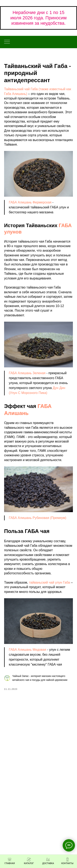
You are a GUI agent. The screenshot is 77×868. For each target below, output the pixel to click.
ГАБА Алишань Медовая (28, 650)
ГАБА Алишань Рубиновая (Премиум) (38, 518)
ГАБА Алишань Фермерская (30, 202)
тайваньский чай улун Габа (49, 582)
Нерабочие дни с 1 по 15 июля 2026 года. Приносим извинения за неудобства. (39, 18)
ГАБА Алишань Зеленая (27, 373)
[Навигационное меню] (7, 42)
